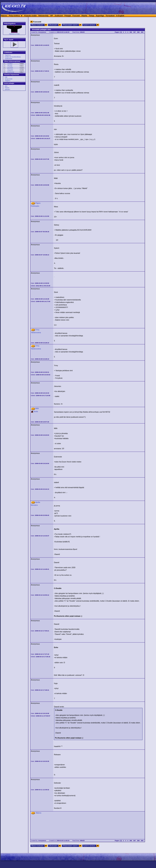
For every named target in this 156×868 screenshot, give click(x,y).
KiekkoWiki (8, 59)
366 (131, 32)
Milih (37, 408)
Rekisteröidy (43, 16)
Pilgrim (38, 203)
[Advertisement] (13, 141)
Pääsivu (4, 16)
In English (120, 16)
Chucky (10, 66)
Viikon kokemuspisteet (12, 61)
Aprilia (38, 502)
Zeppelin (10, 70)
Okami (7, 88)
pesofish (10, 68)
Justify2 (10, 64)
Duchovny (11, 72)
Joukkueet (59, 16)
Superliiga (100, 16)
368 (138, 32)
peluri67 (7, 89)
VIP (52, 16)
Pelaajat (68, 16)
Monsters (34, 505)
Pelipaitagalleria (10, 24)
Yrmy (37, 330)
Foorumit (76, 16)
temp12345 (8, 79)
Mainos (39, 813)
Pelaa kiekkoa (14, 16)
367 (134, 32)
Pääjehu (7, 81)
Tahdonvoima (36, 333)
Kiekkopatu (35, 206)
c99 (6, 77)
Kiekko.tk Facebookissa (13, 57)
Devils (34, 411)
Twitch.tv (8, 55)
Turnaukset (110, 16)
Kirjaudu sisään (30, 16)
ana (6, 86)
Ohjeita (84, 16)
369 (142, 32)
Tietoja (92, 16)
